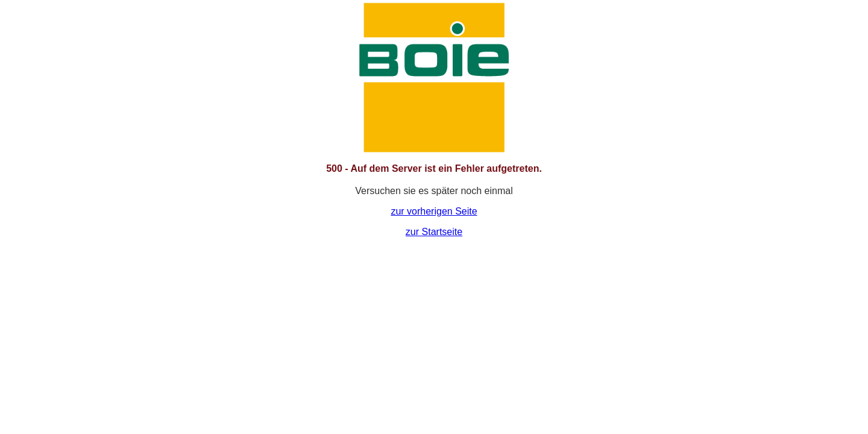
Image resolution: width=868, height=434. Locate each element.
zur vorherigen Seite (434, 211)
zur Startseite (434, 232)
